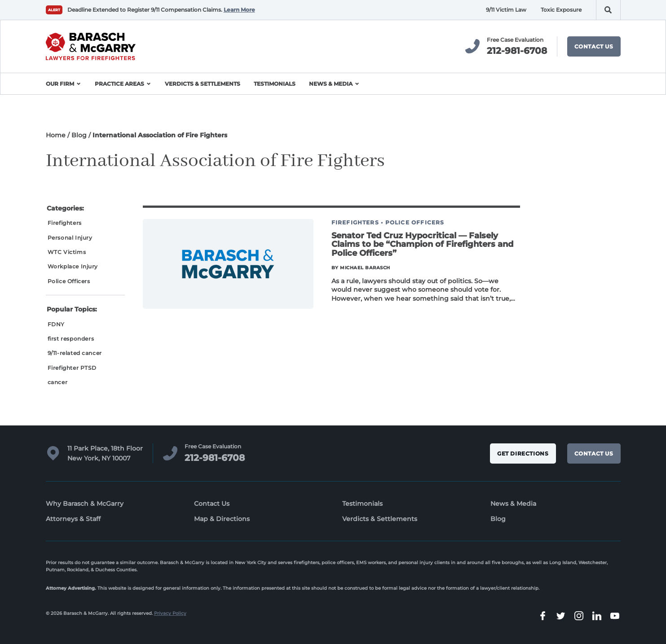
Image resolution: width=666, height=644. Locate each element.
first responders (71, 339)
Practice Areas (119, 84)
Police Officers (69, 281)
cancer (58, 382)
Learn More (239, 10)
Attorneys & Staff (73, 519)
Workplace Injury (73, 266)
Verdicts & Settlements (203, 84)
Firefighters (65, 223)
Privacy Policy (170, 613)
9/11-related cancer (75, 353)
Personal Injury (70, 238)
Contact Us (594, 46)
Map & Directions (222, 519)
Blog (79, 135)
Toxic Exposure (561, 10)
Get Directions (523, 453)
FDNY (56, 324)
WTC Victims (67, 252)
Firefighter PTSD (72, 368)
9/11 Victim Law (506, 10)
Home (56, 135)
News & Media (331, 84)
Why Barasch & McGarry (85, 504)
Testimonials (275, 84)
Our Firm (60, 84)
